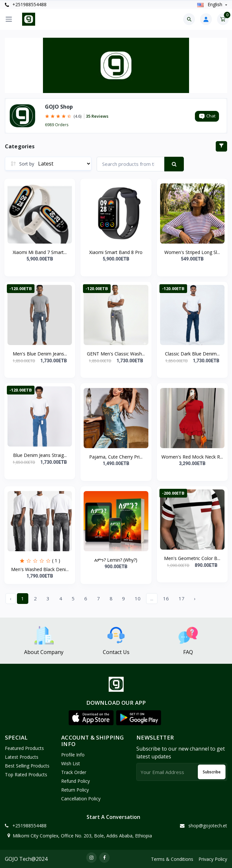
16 (166, 598)
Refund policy (75, 781)
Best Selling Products (27, 766)
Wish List (71, 763)
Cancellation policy (81, 799)
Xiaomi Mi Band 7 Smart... (40, 252)
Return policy (75, 790)
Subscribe (212, 772)
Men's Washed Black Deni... (40, 569)
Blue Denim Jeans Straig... (40, 455)
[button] (91, 718)
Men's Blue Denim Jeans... (40, 354)
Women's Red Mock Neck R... (192, 457)
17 (182, 598)
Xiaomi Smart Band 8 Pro (116, 252)
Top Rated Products (26, 775)
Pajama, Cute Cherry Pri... (116, 457)
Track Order (74, 772)
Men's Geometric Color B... (192, 558)
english (210, 4)
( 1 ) (56, 561)
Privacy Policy (213, 859)
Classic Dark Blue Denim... (192, 354)
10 (138, 598)
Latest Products (22, 757)
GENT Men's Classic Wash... (116, 354)
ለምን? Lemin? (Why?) (116, 560)
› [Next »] (195, 598)
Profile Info (73, 755)
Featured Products (24, 748)
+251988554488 (26, 4)
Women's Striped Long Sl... (192, 252)
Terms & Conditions (172, 859)
